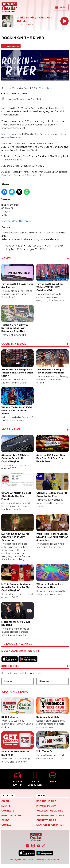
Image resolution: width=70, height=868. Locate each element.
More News (11, 430)
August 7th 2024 (36, 249)
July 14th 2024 (55, 246)
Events (6, 806)
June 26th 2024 (14, 246)
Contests (8, 811)
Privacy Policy (46, 806)
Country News (14, 344)
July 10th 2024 (35, 246)
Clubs (5, 820)
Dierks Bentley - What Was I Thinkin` (35, 20)
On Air (5, 801)
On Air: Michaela (25, 25)
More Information (11, 134)
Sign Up (44, 681)
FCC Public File (46, 801)
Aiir (58, 860)
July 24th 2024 (14, 249)
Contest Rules (46, 820)
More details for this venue (16, 221)
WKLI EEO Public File (50, 811)
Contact (7, 825)
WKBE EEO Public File (50, 815)
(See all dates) (46, 88)
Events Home (12, 46)
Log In (8, 681)
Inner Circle (10, 666)
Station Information (50, 825)
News (6, 258)
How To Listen (11, 815)
